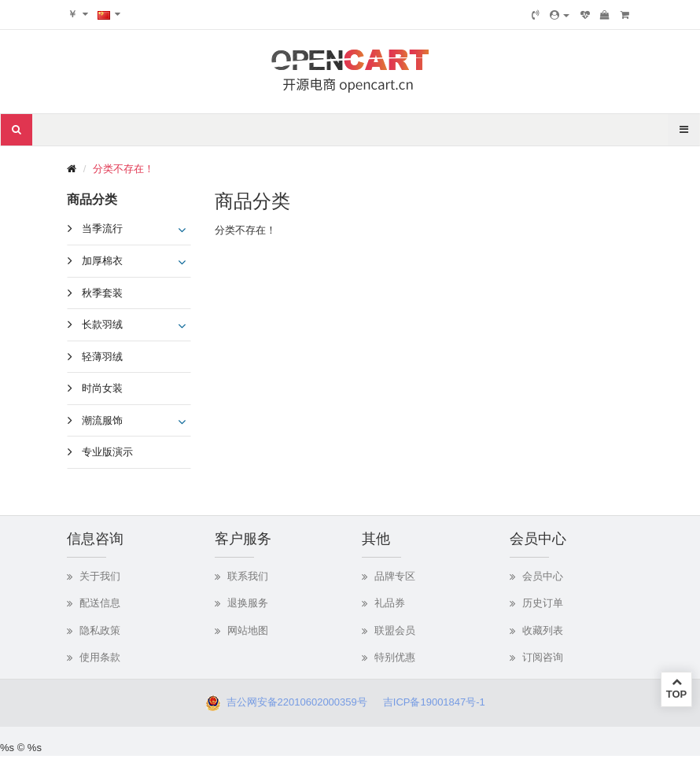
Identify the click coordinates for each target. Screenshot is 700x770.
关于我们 (100, 576)
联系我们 (248, 576)
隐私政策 (100, 630)
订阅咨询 (543, 657)
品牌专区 (395, 576)
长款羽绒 (102, 324)
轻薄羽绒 (102, 357)
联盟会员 (395, 630)
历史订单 (543, 603)
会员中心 (543, 576)
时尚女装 (102, 388)
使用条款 (100, 657)
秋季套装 (102, 293)
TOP (676, 688)
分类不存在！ (123, 169)
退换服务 (248, 603)
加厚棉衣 (102, 261)
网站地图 (248, 630)
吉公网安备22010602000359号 (293, 702)
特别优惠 (395, 657)
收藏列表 (543, 630)
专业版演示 (107, 452)
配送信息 (100, 603)
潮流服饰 (102, 420)
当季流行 (102, 228)
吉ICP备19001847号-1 (438, 702)
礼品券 (390, 603)
